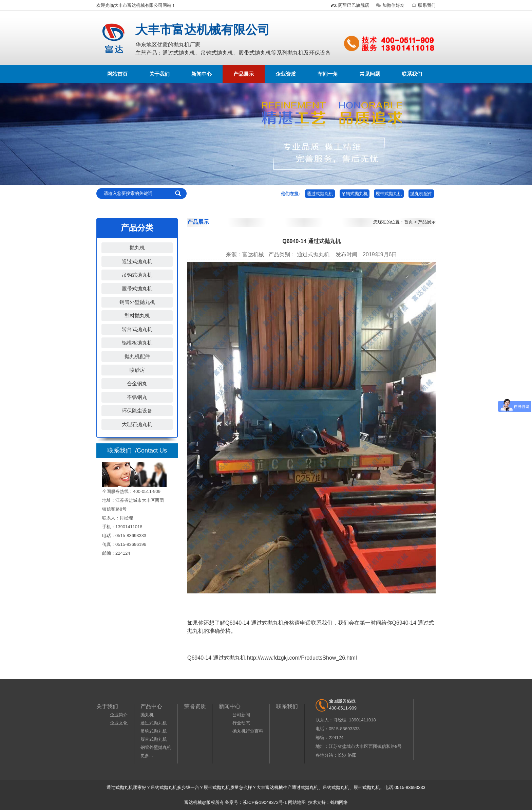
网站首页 (117, 74)
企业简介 (119, 715)
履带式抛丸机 (389, 194)
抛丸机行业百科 (248, 731)
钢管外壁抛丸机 (137, 302)
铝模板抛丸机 (137, 343)
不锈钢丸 (137, 397)
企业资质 (286, 74)
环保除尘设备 (137, 411)
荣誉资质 (195, 706)
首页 (408, 222)
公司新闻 (241, 715)
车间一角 (328, 74)
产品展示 (244, 74)
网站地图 (297, 802)
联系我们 (423, 5)
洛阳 (352, 755)
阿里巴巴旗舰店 (350, 5)
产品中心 (151, 706)
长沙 (342, 755)
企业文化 (119, 723)
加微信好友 (389, 5)
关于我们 (159, 74)
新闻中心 (202, 74)
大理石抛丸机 (137, 424)
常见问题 (370, 74)
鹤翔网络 (339, 802)
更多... (147, 756)
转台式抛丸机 (137, 329)
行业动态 (241, 723)
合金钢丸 (137, 383)
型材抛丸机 (137, 316)
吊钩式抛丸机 (355, 194)
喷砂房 (137, 370)
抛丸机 (137, 248)
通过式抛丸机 (320, 194)
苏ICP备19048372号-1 (265, 802)
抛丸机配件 (421, 194)
